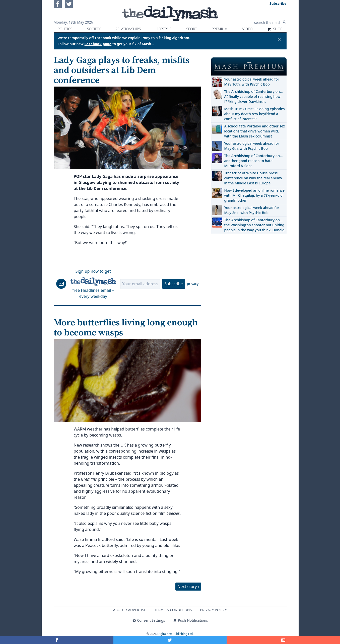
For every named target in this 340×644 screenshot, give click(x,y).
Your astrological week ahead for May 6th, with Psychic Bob (252, 146)
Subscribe (174, 284)
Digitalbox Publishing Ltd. (175, 634)
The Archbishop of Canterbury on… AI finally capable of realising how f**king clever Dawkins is (254, 96)
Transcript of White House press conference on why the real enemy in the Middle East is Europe (253, 178)
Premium (220, 29)
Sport (191, 29)
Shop (275, 29)
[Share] (283, 640)
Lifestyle (164, 29)
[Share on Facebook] (57, 640)
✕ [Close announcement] (279, 39)
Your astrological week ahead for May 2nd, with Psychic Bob (252, 210)
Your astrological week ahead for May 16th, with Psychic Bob (252, 82)
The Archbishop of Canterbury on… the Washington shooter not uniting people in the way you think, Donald (254, 225)
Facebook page (98, 44)
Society (94, 29)
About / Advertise (130, 610)
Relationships (128, 29)
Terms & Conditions (173, 610)
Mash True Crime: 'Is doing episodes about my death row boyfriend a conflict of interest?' (255, 114)
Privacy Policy (213, 610)
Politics (65, 29)
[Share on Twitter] (170, 640)
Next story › (188, 587)
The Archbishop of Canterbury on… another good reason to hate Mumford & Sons (254, 161)
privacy (193, 284)
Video (247, 29)
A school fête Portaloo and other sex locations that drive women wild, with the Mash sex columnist (255, 131)
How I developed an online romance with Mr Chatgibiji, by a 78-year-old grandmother (254, 195)
